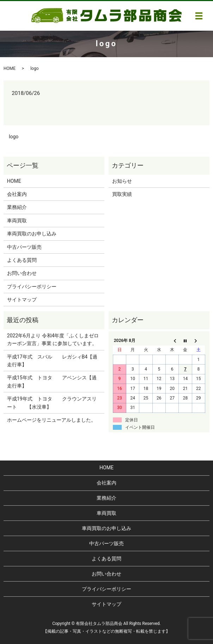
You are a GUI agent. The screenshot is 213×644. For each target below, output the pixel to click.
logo (14, 137)
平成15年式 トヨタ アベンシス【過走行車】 (52, 381)
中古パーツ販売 (24, 247)
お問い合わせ (22, 273)
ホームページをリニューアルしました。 (51, 420)
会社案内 (17, 194)
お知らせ (122, 181)
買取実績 (122, 194)
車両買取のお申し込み (32, 234)
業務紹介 (17, 207)
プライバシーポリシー (32, 287)
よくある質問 (22, 260)
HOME (10, 68)
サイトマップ (22, 300)
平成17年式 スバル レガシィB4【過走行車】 (52, 361)
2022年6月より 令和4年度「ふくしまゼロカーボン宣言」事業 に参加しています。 (53, 339)
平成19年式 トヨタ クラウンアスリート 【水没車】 (52, 403)
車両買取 (17, 221)
